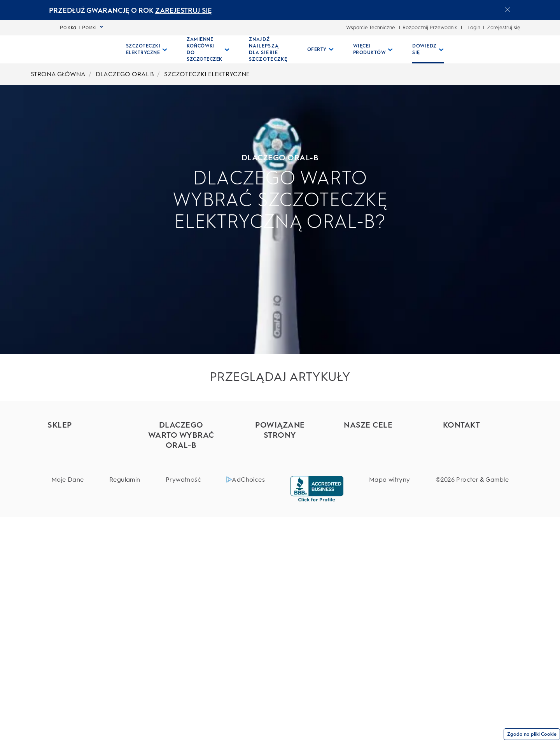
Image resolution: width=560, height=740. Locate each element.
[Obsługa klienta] (478, 438)
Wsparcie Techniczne (371, 27)
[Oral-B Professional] (280, 461)
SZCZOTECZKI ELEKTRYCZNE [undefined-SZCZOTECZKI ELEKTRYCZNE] (207, 74)
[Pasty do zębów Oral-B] (181, 503)
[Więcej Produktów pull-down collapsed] (373, 49)
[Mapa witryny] (390, 703)
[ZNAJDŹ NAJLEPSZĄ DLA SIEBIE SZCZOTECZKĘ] (268, 49)
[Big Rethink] (379, 438)
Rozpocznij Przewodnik (430, 27)
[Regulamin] (125, 703)
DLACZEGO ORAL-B (95, 158)
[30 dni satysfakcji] (478, 477)
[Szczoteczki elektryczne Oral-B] (181, 461)
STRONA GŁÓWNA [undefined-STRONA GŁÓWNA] (58, 74)
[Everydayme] (280, 487)
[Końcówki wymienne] (82, 479)
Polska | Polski (81, 27)
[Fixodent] (280, 474)
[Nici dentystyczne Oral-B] (181, 482)
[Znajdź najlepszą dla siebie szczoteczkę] (82, 441)
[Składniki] (379, 451)
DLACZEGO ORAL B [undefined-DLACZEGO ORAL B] (125, 74)
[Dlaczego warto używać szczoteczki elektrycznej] (181, 548)
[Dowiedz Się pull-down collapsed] (428, 49)
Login (474, 27)
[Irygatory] (82, 505)
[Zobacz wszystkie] (181, 664)
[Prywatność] (183, 703)
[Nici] (82, 566)
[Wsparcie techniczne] (478, 451)
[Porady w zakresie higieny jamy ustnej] (181, 647)
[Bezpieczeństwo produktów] (379, 468)
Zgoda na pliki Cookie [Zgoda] (532, 734)
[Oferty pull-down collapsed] (320, 49)
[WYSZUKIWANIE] (486, 49)
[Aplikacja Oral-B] (181, 568)
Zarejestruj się (504, 27)
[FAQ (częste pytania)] (478, 464)
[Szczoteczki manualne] (82, 532)
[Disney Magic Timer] (181, 630)
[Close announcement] (507, 10)
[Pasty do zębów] (82, 492)
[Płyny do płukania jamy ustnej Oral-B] (181, 523)
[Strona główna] (82, 49)
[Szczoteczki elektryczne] (82, 462)
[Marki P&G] (280, 448)
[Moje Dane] (68, 703)
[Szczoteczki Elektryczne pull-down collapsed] (147, 49)
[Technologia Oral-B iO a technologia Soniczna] (181, 589)
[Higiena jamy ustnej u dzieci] (181, 613)
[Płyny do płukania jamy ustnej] (82, 549)
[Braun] (280, 501)
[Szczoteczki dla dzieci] (82, 518)
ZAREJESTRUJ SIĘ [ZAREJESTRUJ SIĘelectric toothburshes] (184, 11)
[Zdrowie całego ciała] (379, 485)
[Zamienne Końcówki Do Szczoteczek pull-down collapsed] (208, 49)
